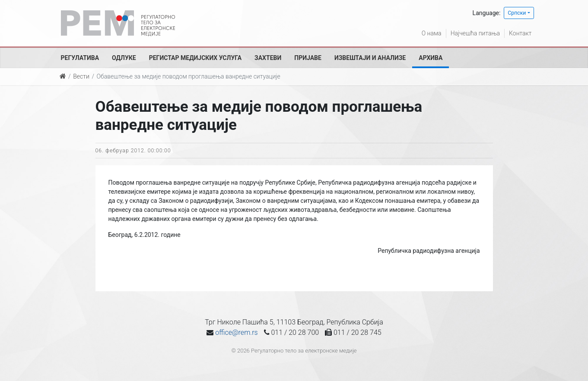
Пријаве (308, 58)
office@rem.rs (236, 332)
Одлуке (124, 58)
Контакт (520, 33)
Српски (517, 13)
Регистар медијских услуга (195, 58)
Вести (81, 76)
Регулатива (80, 58)
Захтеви (268, 58)
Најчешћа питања (475, 33)
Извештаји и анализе (370, 58)
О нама (432, 33)
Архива (431, 58)
